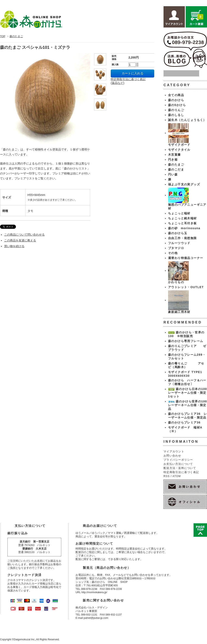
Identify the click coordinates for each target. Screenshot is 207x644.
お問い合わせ (172, 456)
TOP (3, 36)
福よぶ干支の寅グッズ (184, 184)
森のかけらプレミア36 (184, 422)
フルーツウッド (179, 243)
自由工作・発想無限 (182, 238)
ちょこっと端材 (179, 213)
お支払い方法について (178, 464)
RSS (167, 476)
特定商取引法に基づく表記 (181, 472)
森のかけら (176, 100)
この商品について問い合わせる (24, 235)
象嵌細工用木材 (179, 312)
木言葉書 (175, 155)
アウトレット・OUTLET (186, 287)
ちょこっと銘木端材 (182, 218)
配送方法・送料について (180, 468)
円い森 (173, 174)
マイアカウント (174, 452)
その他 (173, 253)
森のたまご (16, 36)
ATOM (177, 476)
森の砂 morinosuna (184, 228)
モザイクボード (179, 145)
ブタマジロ (176, 248)
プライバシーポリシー (178, 460)
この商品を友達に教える (20, 240)
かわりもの (176, 282)
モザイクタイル (179, 150)
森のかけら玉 (178, 233)
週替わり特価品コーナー (186, 258)
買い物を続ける (14, 246)
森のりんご (176, 110)
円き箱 (173, 160)
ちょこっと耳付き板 (182, 223)
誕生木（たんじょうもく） (187, 120)
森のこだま (176, 169)
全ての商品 (176, 95)
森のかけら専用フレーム (186, 341)
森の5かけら (177, 105)
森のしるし (176, 115)
